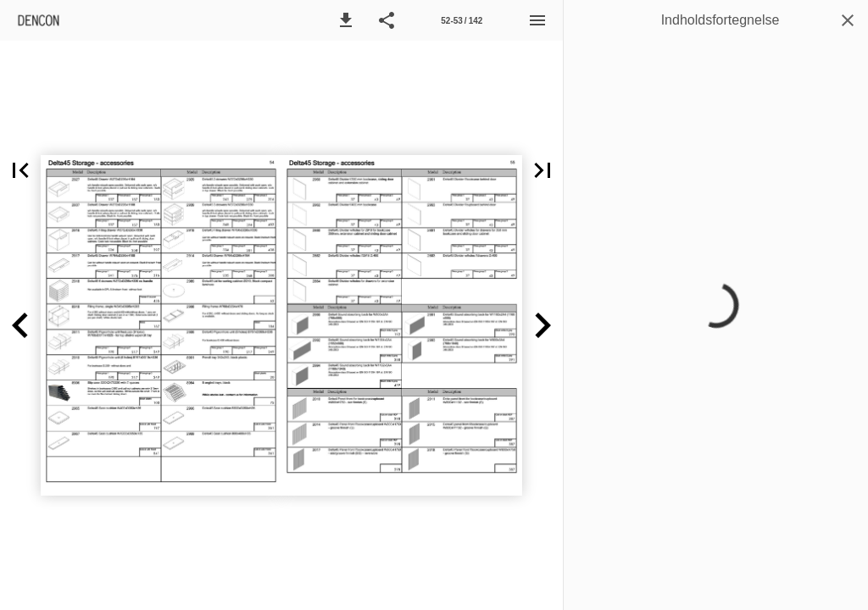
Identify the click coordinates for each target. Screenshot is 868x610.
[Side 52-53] (462, 20)
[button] (346, 20)
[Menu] (537, 20)
